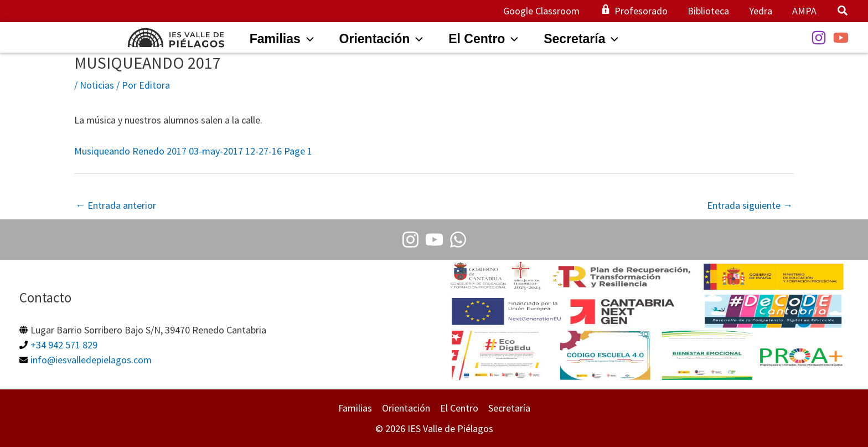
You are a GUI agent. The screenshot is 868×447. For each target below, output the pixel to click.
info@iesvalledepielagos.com (91, 360)
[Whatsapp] (458, 240)
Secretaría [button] (509, 408)
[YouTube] (841, 38)
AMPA (804, 11)
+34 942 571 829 (64, 345)
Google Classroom (541, 11)
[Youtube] (434, 240)
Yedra (761, 11)
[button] (843, 12)
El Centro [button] (459, 408)
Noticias (97, 85)
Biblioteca (708, 11)
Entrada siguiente (750, 205)
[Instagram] (819, 38)
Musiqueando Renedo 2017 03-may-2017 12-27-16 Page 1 (193, 151)
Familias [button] (355, 408)
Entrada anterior (116, 205)
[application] (307, 39)
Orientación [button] (406, 408)
